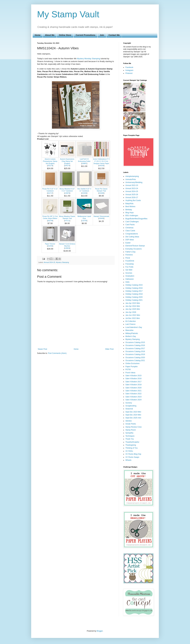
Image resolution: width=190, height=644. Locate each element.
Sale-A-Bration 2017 (133, 382)
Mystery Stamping (62, 262)
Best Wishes (130, 207)
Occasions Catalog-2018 (135, 351)
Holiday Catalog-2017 (134, 291)
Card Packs (130, 225)
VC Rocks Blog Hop (133, 454)
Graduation (130, 276)
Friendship (130, 264)
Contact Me (114, 35)
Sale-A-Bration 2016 (133, 379)
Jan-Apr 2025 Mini (133, 309)
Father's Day (130, 252)
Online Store (65, 35)
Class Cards (130, 231)
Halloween (130, 279)
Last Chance (130, 324)
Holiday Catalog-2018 (134, 294)
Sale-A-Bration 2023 (133, 397)
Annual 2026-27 (132, 197)
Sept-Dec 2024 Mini (133, 415)
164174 (67, 166)
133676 (67, 193)
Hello (127, 282)
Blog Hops (130, 213)
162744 (50, 221)
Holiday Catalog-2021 (134, 300)
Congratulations (132, 234)
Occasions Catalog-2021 (135, 360)
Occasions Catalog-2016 (135, 345)
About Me (50, 35)
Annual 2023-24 (132, 188)
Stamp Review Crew (134, 427)
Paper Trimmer (50, 244)
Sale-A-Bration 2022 (133, 394)
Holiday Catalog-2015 (134, 285)
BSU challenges (132, 216)
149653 (67, 248)
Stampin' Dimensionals (101, 216)
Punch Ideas (130, 373)
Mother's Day (131, 336)
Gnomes (129, 273)
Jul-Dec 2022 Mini (133, 318)
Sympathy (129, 433)
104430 (101, 218)
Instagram (129, 70)
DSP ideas (130, 240)
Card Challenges (132, 222)
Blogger (100, 631)
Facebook (129, 67)
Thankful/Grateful (132, 442)
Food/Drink (130, 261)
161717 (50, 193)
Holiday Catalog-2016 (134, 288)
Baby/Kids (129, 204)
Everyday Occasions (134, 249)
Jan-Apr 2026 (131, 312)
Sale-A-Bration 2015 (133, 376)
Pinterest (129, 73)
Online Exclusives (132, 363)
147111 (67, 221)
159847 (84, 164)
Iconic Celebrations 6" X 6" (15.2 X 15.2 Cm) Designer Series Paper (101, 161)
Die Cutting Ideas (132, 237)
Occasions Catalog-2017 (135, 349)
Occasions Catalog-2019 (135, 354)
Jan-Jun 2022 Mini (133, 315)
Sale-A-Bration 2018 (133, 385)
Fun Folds (129, 267)
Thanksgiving (131, 445)
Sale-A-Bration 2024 (133, 400)
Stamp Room (131, 430)
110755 (84, 221)
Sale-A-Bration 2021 (133, 391)
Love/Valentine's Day (134, 327)
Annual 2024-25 (49, 262)
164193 (101, 166)
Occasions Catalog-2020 (135, 358)
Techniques (130, 436)
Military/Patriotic (132, 333)
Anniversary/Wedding (134, 182)
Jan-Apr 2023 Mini (133, 303)
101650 (84, 193)
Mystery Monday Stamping (89, 59)
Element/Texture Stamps (135, 246)
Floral (128, 258)
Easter (128, 243)
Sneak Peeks (131, 424)
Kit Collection (131, 321)
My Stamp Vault (68, 14)
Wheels (128, 460)
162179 (50, 166)
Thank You (130, 439)
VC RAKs (129, 451)
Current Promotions (85, 35)
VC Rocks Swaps (132, 457)
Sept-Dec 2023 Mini (133, 412)
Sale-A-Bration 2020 (133, 388)
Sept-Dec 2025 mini (133, 418)
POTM (128, 370)
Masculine (129, 330)
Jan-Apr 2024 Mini (133, 306)
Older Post (109, 349)
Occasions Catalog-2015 (135, 342)
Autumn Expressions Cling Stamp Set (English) (67, 161)
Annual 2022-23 (132, 185)
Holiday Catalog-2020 (134, 297)
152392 (50, 246)
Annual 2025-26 (132, 195)
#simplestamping (132, 176)
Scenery (129, 403)
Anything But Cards (133, 200)
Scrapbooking (131, 406)
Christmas (129, 228)
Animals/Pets (131, 179)
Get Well (129, 270)
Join (102, 35)
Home (38, 35)
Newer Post (42, 349)
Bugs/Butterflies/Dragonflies (136, 219)
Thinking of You (132, 448)
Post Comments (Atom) (57, 353)
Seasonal (129, 409)
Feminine (129, 255)
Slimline (129, 421)
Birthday (129, 210)
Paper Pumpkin (132, 367)
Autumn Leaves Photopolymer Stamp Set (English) (50, 161)
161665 (101, 193)
